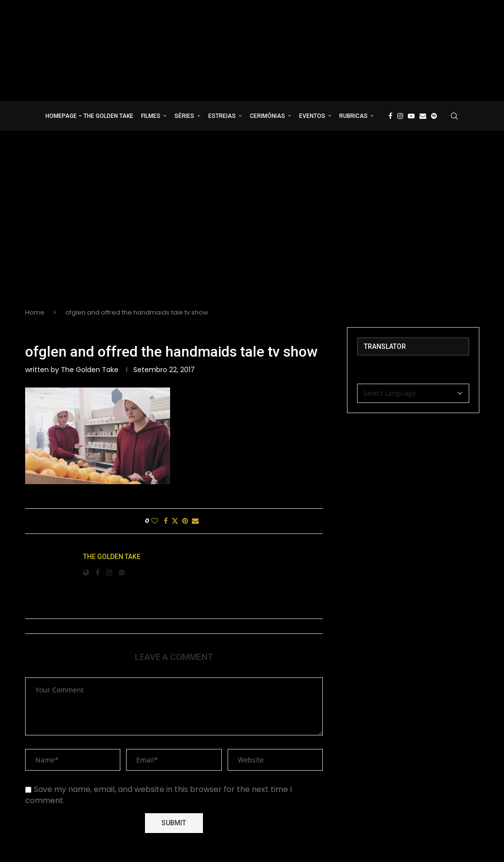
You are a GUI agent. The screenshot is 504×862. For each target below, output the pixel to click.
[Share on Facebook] (166, 521)
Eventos (312, 116)
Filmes (151, 116)
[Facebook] (390, 116)
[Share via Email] (195, 521)
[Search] (454, 116)
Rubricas (353, 116)
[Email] (423, 116)
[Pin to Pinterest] (185, 521)
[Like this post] (155, 521)
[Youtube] (411, 116)
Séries (184, 116)
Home (35, 312)
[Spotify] (434, 116)
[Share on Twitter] (175, 521)
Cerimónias (267, 116)
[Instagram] (400, 116)
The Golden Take (90, 370)
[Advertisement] (252, 227)
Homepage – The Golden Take (89, 116)
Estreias (222, 116)
